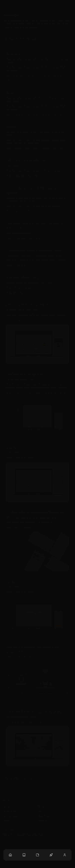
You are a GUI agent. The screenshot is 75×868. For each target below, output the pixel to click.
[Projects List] (51, 855)
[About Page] (65, 855)
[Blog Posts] (24, 855)
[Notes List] (37, 855)
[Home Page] (10, 855)
